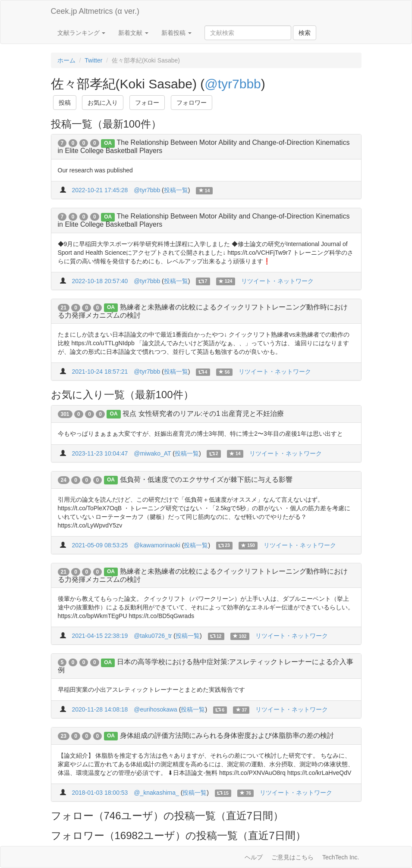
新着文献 (133, 33)
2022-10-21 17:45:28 (100, 190)
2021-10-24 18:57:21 (100, 372)
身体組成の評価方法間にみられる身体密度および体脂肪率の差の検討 (227, 735)
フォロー (147, 103)
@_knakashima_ (156, 793)
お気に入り (103, 103)
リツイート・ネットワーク (277, 281)
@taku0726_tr (153, 636)
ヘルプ (254, 857)
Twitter (93, 60)
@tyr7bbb (233, 84)
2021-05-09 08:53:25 (100, 545)
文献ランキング (82, 33)
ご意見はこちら (292, 857)
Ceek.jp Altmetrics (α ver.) (95, 11)
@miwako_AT (152, 453)
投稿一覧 (176, 190)
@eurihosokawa (156, 709)
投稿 (65, 103)
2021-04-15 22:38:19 (100, 636)
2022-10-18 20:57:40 (100, 281)
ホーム (66, 60)
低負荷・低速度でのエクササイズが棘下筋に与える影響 (206, 479)
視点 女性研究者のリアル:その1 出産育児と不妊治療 (203, 414)
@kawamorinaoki (157, 545)
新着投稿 (176, 33)
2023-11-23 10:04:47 (100, 453)
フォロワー (192, 103)
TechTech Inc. (341, 857)
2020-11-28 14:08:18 (100, 709)
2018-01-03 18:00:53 (100, 793)
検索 (305, 33)
